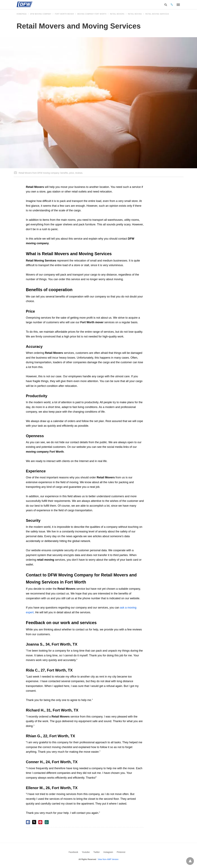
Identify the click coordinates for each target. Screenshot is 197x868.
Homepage (22, 14)
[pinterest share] (40, 822)
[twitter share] (34, 822)
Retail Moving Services (157, 14)
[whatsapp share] (47, 822)
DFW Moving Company (41, 14)
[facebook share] (28, 822)
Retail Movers (117, 14)
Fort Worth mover (64, 14)
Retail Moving (135, 14)
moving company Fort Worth (92, 14)
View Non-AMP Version (108, 859)
